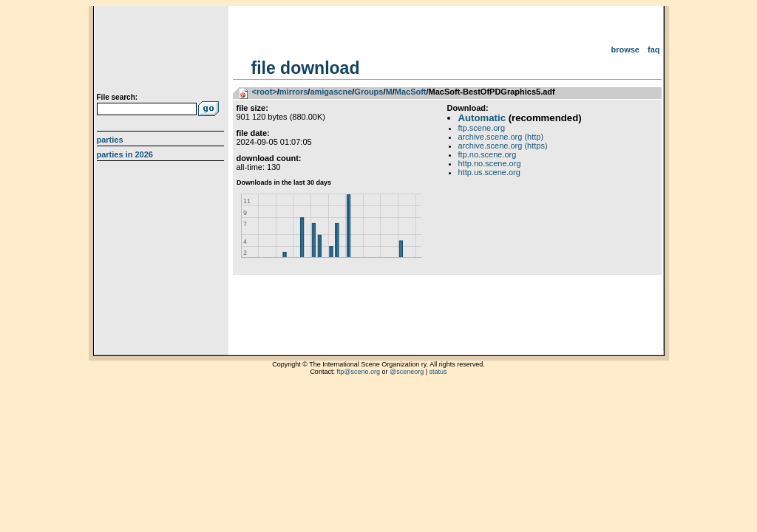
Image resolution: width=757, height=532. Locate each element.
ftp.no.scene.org (488, 154)
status (438, 372)
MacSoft (411, 92)
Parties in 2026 (125, 154)
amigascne (331, 92)
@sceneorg (407, 372)
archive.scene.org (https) (503, 146)
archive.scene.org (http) (501, 137)
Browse (625, 50)
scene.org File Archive (162, 52)
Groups (369, 92)
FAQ (654, 50)
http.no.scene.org (490, 163)
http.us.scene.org (489, 172)
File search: (118, 97)
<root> (265, 92)
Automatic (482, 118)
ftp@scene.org (358, 372)
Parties (110, 140)
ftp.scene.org (482, 128)
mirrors (294, 92)
